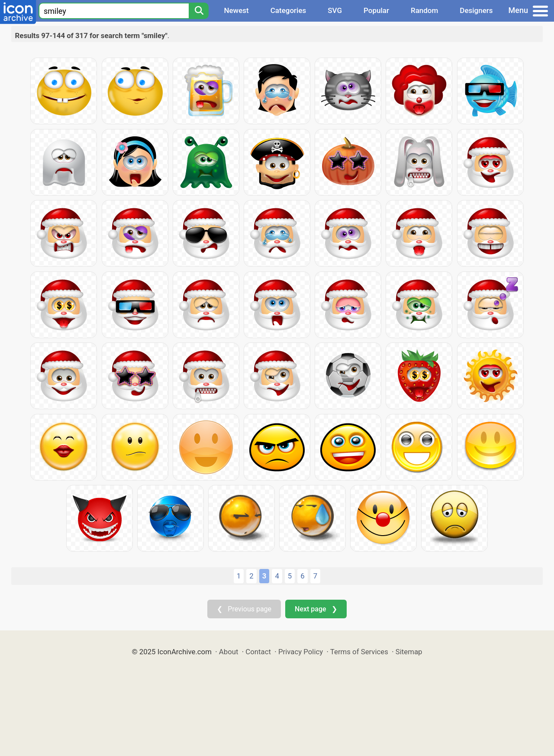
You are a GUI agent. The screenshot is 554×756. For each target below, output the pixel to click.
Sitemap (409, 652)
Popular (376, 10)
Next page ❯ (316, 609)
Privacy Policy (301, 652)
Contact (258, 652)
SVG (335, 10)
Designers (476, 10)
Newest (236, 10)
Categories (288, 10)
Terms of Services (359, 652)
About (229, 652)
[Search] (199, 11)
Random (424, 10)
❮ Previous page (244, 609)
